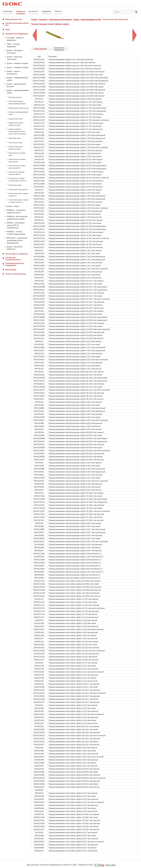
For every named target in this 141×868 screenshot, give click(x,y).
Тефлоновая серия (15, 138)
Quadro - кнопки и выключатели (14, 73)
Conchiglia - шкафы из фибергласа (15, 39)
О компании (8, 11)
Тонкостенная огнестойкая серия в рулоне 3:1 (17, 167)
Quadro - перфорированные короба (17, 79)
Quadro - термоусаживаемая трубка (18, 92)
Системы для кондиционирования (13, 259)
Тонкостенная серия (15, 185)
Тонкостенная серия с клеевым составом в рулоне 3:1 (18, 201)
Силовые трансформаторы (16, 274)
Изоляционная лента (15, 97)
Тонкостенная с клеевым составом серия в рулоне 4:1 (18, 180)
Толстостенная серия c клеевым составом (16, 148)
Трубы (8, 29)
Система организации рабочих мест (17, 24)
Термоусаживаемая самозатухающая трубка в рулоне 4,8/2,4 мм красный (17, 132)
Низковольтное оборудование (17, 34)
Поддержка (47, 11)
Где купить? (34, 11)
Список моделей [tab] (40, 49)
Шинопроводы (11, 270)
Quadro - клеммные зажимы (17, 63)
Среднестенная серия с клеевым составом (16, 124)
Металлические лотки (14, 19)
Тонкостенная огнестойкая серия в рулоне (17, 161)
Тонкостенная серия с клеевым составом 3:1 (18, 195)
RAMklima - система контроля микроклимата (16, 233)
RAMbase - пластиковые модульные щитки (16, 211)
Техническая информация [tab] (59, 49)
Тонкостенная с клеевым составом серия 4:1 (16, 173)
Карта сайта (111, 865)
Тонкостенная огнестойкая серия (17, 154)
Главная (34, 19)
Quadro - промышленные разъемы (16, 85)
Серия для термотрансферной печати (18, 113)
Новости (58, 11)
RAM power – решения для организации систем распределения (17, 240)
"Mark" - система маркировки (13, 45)
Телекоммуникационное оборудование (15, 264)
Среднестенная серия (15, 119)
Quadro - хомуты (13, 206)
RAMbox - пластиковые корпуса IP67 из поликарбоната (16, 225)
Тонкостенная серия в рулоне (18, 190)
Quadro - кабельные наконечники (14, 58)
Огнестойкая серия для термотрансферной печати (17, 103)
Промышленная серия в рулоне (19, 108)
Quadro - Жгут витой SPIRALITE (15, 248)
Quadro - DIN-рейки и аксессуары (15, 52)
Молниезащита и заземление (17, 254)
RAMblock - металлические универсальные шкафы (17, 218)
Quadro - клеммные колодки (18, 68)
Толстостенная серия (15, 143)
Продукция (21, 11)
